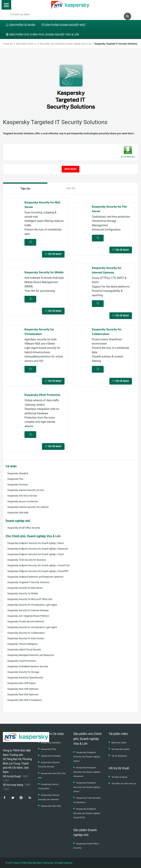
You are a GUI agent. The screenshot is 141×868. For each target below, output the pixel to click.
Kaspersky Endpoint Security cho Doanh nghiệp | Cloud (36, 554)
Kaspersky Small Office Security (24, 528)
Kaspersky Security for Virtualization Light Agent (32, 605)
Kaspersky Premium (18, 485)
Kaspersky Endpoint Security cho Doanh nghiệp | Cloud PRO (38, 571)
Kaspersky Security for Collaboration (26, 633)
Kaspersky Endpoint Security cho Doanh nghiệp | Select (36, 543)
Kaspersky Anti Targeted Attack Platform (28, 616)
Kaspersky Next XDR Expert (22, 683)
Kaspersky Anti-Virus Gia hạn (22, 496)
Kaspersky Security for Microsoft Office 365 (30, 599)
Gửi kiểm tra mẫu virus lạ (124, 783)
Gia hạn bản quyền (121, 749)
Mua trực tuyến (119, 743)
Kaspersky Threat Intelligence (23, 644)
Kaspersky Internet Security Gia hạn (26, 490)
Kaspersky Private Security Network (26, 622)
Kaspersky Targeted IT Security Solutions (28, 582)
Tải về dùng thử (119, 756)
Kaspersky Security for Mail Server (25, 588)
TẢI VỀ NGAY (53, 254)
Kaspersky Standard (18, 473)
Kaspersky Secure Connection (23, 502)
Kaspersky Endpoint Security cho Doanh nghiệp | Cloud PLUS (39, 565)
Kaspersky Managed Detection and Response (31, 655)
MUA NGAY (70, 169)
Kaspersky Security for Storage (23, 672)
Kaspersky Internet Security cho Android (28, 507)
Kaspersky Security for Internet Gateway (28, 610)
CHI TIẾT (30, 243)
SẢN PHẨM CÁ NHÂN (21, 25)
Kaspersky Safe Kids (18, 513)
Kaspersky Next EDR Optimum (23, 695)
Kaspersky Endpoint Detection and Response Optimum (36, 577)
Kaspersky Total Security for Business (27, 560)
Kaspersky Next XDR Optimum (23, 689)
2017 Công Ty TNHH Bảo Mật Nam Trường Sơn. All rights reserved (40, 863)
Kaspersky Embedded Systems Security (28, 667)
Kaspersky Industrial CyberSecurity (25, 678)
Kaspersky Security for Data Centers (26, 638)
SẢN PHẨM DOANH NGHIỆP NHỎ (64, 25)
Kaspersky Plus (15, 479)
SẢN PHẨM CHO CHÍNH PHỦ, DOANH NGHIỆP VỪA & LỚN (42, 35)
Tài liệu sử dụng (119, 777)
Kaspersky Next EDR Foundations (25, 700)
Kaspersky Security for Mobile (23, 594)
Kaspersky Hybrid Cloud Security (24, 650)
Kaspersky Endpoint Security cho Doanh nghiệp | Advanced (38, 549)
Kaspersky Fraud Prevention (22, 661)
